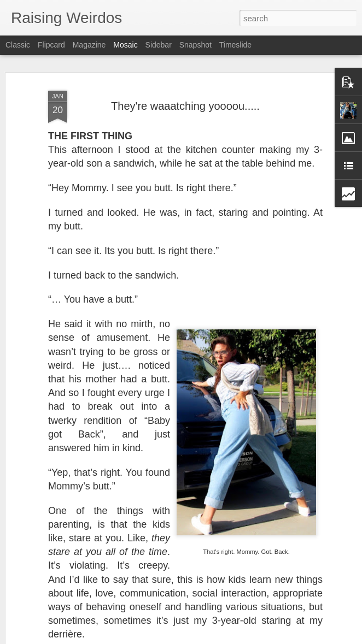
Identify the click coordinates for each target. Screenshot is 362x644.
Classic (18, 45)
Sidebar (159, 45)
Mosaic (125, 45)
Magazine (89, 45)
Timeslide (235, 45)
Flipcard (51, 45)
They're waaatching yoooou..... (185, 106)
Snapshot (195, 45)
